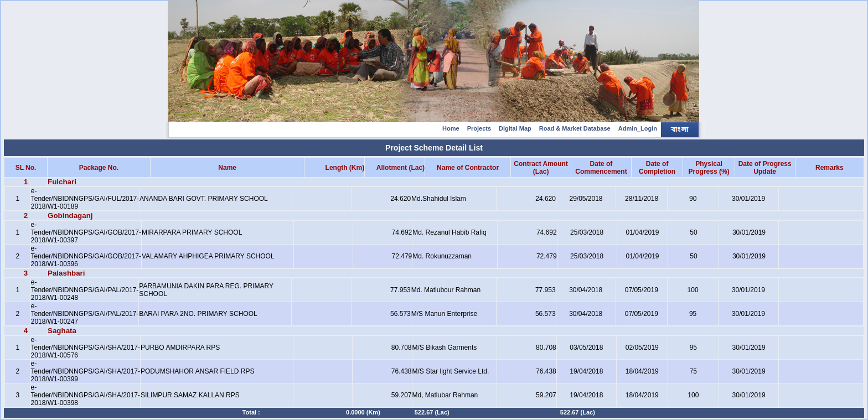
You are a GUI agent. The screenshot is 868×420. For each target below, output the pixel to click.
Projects (479, 128)
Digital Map (515, 128)
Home (451, 128)
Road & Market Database (575, 128)
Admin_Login (638, 128)
